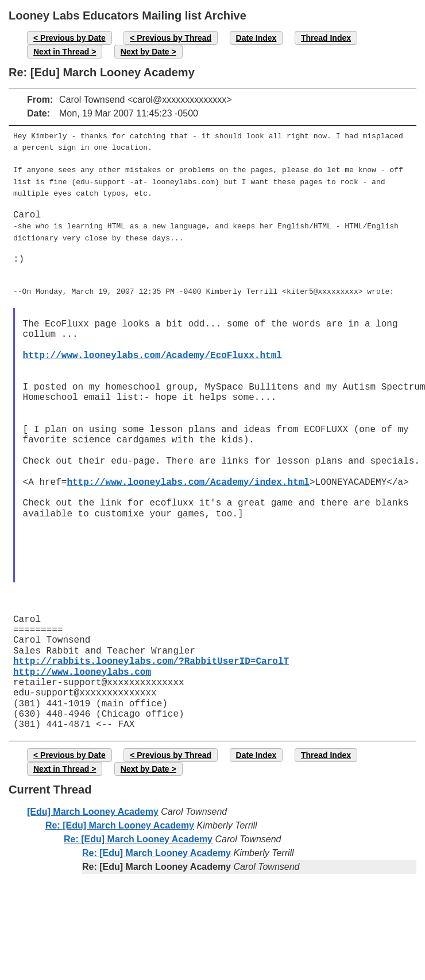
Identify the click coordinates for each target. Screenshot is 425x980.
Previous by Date (73, 38)
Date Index (256, 38)
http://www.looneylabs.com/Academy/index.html (188, 473)
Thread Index (326, 38)
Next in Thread (61, 52)
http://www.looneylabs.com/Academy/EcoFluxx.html (152, 347)
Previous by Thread (174, 38)
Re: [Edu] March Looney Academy (120, 816)
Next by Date (145, 52)
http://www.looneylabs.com (82, 663)
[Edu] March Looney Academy (93, 802)
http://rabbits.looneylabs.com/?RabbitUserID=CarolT (151, 652)
